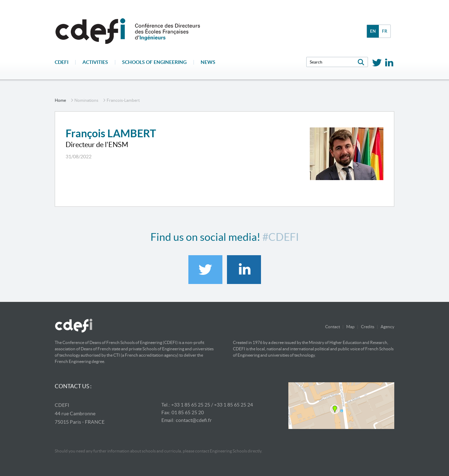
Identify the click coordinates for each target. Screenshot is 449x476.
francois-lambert (123, 100)
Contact (333, 327)
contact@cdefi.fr (194, 420)
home (60, 100)
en (373, 31)
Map (350, 327)
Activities (95, 62)
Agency (387, 327)
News (208, 62)
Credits (368, 327)
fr (385, 31)
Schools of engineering (154, 62)
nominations (86, 100)
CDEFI (62, 62)
